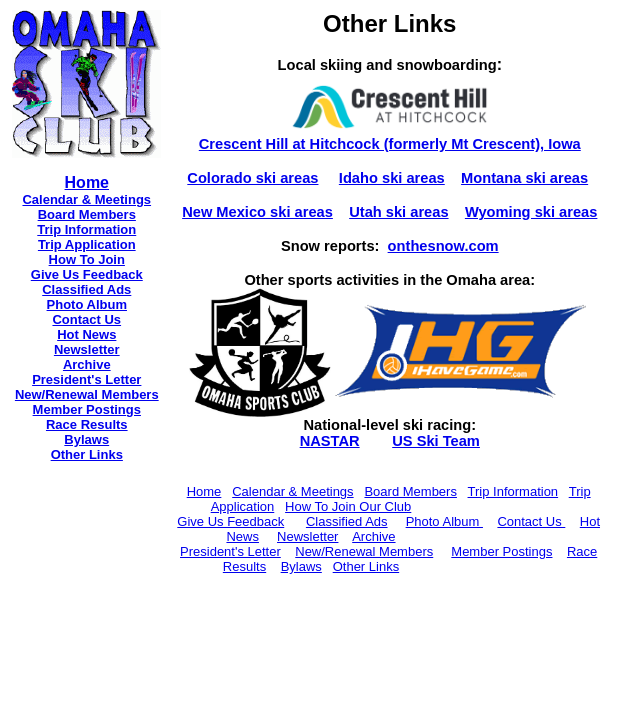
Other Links (87, 454)
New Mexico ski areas (257, 212)
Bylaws (86, 439)
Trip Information (86, 229)
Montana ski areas (524, 178)
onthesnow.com (443, 246)
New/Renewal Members (87, 394)
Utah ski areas (398, 212)
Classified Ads (86, 289)
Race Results (87, 424)
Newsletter (87, 349)
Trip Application (87, 244)
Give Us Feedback (87, 274)
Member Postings (87, 409)
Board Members (410, 491)
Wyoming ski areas (531, 212)
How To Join (87, 259)
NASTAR (330, 441)
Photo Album (87, 304)
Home (204, 491)
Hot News (86, 334)
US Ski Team (436, 441)
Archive (87, 364)
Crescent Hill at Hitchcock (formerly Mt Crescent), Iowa (390, 144)
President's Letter (86, 379)
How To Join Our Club (348, 506)
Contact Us (86, 319)
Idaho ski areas (392, 178)
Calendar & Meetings (86, 199)
